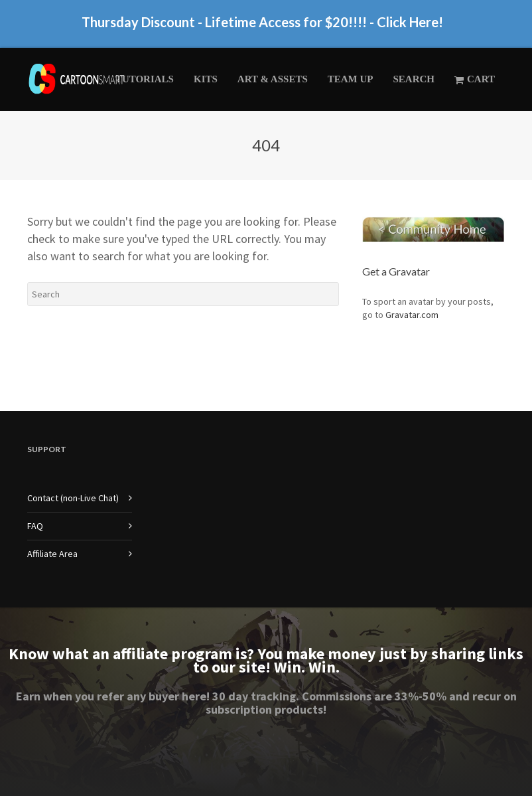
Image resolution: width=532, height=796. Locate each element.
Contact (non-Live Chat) (73, 498)
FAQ (35, 526)
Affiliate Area (52, 554)
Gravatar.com (412, 315)
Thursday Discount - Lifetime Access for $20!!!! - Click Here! (262, 27)
